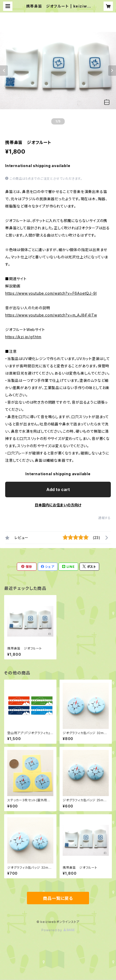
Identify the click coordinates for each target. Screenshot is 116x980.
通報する (104, 518)
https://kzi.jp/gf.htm (23, 337)
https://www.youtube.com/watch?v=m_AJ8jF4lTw (51, 315)
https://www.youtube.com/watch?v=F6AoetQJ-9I (51, 293)
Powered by (58, 930)
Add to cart (58, 489)
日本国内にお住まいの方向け (58, 505)
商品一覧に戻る (58, 898)
